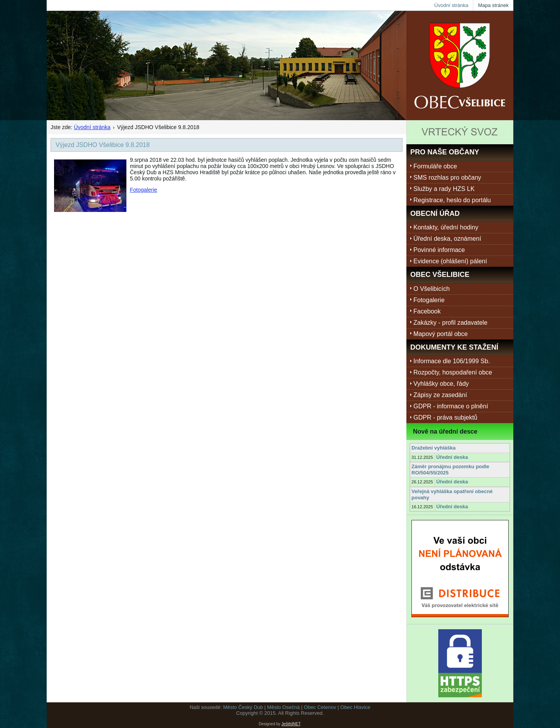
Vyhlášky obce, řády (441, 384)
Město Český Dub (243, 707)
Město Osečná (283, 707)
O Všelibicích (431, 289)
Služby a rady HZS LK (444, 189)
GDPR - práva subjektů (445, 417)
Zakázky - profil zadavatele (450, 323)
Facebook (427, 311)
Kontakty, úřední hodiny (446, 227)
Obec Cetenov (320, 707)
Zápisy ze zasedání (440, 395)
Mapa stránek (493, 5)
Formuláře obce (435, 166)
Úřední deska (452, 457)
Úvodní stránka (451, 5)
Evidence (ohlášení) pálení (450, 261)
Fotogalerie (143, 190)
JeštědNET (291, 724)
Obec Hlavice (355, 707)
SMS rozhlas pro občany (447, 178)
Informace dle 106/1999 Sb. (452, 361)
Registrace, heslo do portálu (452, 200)
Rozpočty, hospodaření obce (453, 372)
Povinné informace (439, 250)
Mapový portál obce (441, 334)
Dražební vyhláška (433, 448)
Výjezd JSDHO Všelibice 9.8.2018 (103, 145)
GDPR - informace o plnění (451, 406)
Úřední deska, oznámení (447, 239)
